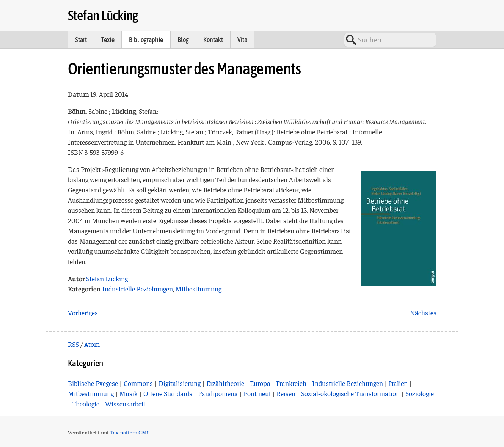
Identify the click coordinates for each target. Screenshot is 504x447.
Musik (129, 393)
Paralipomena (218, 393)
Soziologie (420, 393)
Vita (242, 40)
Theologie (86, 404)
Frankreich (291, 383)
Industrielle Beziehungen (137, 289)
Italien (398, 383)
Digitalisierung (180, 383)
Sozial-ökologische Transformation (350, 393)
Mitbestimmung (199, 289)
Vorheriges (83, 312)
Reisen (286, 393)
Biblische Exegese (93, 383)
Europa (260, 383)
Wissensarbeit (125, 404)
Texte (108, 40)
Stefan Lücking (103, 15)
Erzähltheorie (225, 383)
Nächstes (423, 312)
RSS (73, 344)
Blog (183, 40)
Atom (92, 344)
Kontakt (213, 40)
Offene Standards (168, 393)
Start (81, 40)
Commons (138, 383)
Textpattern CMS (130, 432)
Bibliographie (146, 40)
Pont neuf (257, 393)
